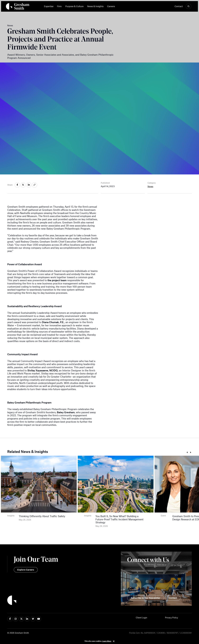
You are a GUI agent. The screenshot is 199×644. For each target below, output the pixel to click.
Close (114, 641)
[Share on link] (35, 185)
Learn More (107, 641)
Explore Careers (26, 570)
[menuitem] (50, 6)
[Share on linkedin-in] (29, 185)
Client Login (141, 618)
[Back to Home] (53, 601)
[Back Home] (18, 7)
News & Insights (95, 6)
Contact (179, 6)
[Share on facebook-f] (17, 185)
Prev (187, 452)
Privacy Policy (171, 618)
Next (191, 452)
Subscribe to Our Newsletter (146, 598)
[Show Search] (188, 6)
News (150, 186)
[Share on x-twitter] (23, 185)
